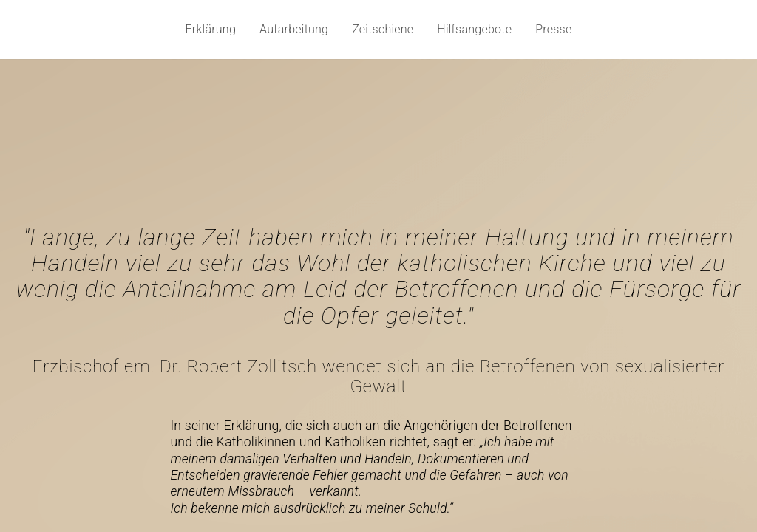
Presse (553, 29)
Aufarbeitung (294, 29)
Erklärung (211, 29)
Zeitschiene (383, 29)
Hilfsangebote (474, 29)
